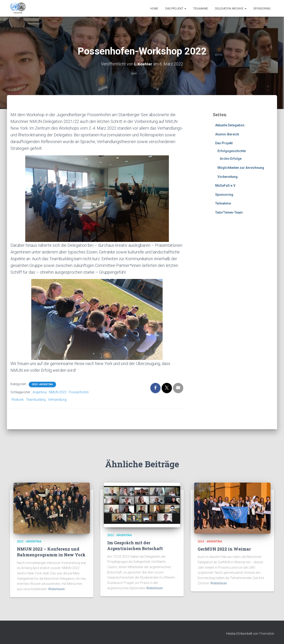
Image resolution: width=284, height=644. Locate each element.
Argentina (40, 392)
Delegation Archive (231, 9)
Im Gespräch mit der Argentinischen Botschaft (135, 546)
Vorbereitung (228, 177)
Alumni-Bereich (227, 134)
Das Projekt (176, 9)
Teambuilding (36, 400)
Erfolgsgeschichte (232, 151)
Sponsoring (262, 9)
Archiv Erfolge (231, 159)
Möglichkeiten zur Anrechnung (241, 168)
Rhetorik (18, 400)
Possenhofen (79, 392)
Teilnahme (201, 9)
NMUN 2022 (58, 392)
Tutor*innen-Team (229, 212)
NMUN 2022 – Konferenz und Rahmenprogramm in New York (51, 552)
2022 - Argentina (42, 384)
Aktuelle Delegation (230, 125)
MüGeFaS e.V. (226, 186)
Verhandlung (57, 400)
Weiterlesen (57, 589)
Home (154, 9)
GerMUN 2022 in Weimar (224, 549)
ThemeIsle (267, 634)
